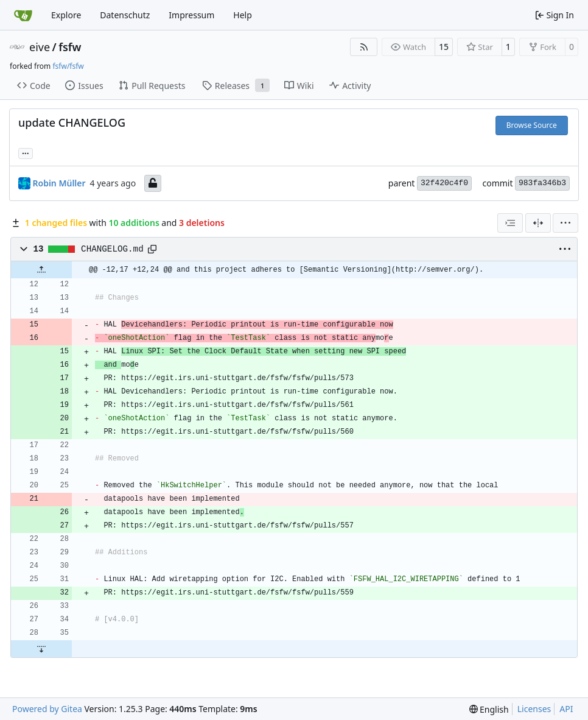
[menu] (565, 223)
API (566, 709)
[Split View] (538, 223)
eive (40, 47)
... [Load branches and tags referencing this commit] (26, 152)
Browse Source (532, 125)
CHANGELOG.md (112, 249)
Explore (66, 15)
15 (444, 47)
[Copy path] (152, 249)
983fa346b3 (542, 183)
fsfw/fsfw (68, 66)
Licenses (534, 709)
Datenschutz (125, 15)
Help (243, 15)
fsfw (70, 47)
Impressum (191, 15)
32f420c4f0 (444, 183)
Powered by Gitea (47, 709)
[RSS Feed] (364, 47)
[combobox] (510, 223)
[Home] (23, 15)
